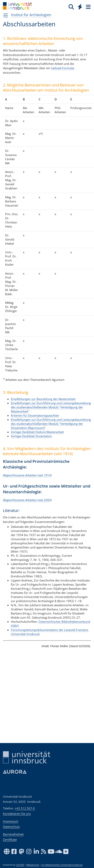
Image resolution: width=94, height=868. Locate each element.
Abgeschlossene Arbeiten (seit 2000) (27, 500)
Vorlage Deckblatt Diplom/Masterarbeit (37, 432)
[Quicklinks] (80, 7)
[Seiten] (88, 7)
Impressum (11, 821)
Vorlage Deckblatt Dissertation (31, 436)
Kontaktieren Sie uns (17, 814)
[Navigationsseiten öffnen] (6, 15)
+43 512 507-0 (25, 808)
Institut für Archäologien (31, 15)
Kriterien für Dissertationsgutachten (35, 415)
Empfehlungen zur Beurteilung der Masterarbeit (43, 399)
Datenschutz (11, 827)
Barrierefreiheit (13, 834)
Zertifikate (10, 840)
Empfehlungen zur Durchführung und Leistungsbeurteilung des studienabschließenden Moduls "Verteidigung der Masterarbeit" (51, 407)
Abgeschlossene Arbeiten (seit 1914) (27, 475)
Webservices (33, 865)
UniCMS (20, 865)
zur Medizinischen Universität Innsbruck (62, 865)
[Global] (79, 6)
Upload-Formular (63, 68)
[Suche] (71, 7)
